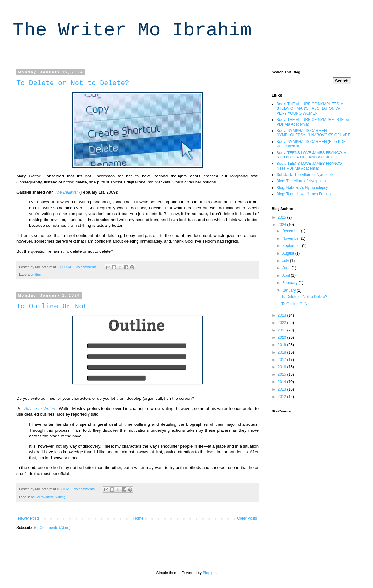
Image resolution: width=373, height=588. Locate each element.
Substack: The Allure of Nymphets (305, 175)
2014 (283, 382)
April (287, 275)
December (292, 231)
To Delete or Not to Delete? (73, 83)
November (292, 238)
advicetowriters (42, 497)
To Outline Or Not (52, 307)
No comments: (87, 267)
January (290, 290)
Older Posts (247, 518)
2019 (283, 345)
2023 (283, 315)
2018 (283, 352)
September (292, 246)
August (289, 253)
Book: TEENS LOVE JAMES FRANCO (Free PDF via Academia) (309, 166)
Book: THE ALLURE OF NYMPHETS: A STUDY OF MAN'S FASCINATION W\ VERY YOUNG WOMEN (310, 109)
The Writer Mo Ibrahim (132, 30)
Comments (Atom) (55, 528)
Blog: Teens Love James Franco (304, 194)
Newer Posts (29, 518)
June (287, 268)
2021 (283, 330)
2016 (283, 367)
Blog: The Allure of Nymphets (301, 181)
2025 (283, 217)
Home (138, 518)
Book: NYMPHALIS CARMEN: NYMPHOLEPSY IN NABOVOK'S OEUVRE (313, 133)
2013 (283, 389)
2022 (283, 323)
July (286, 261)
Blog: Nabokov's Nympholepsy (302, 188)
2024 (283, 225)
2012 (283, 397)
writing (36, 275)
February (290, 283)
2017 (283, 360)
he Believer (68, 192)
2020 (283, 337)
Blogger (209, 573)
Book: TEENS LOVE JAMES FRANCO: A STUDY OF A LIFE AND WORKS (311, 155)
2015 (283, 374)
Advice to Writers (40, 409)
